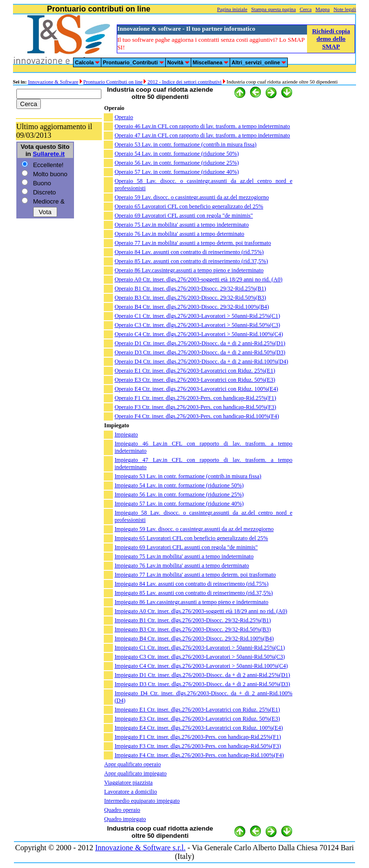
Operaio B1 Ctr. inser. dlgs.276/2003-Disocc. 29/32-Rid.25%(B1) (190, 289)
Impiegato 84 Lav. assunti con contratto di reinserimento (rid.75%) (191, 584)
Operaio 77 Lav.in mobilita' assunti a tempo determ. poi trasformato (193, 243)
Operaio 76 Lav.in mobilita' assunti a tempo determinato (179, 234)
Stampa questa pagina (274, 9)
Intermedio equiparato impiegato (142, 801)
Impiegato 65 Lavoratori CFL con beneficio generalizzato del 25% (191, 538)
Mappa (323, 9)
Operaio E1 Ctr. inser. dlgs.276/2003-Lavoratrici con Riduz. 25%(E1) (195, 371)
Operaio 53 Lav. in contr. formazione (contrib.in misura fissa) (185, 145)
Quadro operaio (122, 810)
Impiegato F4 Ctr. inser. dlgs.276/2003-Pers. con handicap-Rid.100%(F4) (199, 755)
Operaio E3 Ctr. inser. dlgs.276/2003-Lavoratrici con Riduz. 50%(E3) (195, 380)
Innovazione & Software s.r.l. (140, 848)
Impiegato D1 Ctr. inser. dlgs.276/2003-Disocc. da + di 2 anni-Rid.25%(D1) (202, 675)
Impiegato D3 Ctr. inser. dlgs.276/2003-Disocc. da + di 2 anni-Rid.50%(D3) (202, 684)
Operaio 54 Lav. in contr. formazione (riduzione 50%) (177, 154)
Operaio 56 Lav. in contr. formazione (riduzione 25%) (177, 163)
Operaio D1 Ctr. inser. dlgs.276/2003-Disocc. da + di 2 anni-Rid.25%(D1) (200, 343)
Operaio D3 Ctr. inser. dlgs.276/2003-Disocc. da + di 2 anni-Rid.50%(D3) (200, 352)
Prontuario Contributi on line (113, 82)
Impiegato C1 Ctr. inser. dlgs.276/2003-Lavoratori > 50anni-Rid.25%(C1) (200, 648)
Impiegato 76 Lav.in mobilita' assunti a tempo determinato (182, 566)
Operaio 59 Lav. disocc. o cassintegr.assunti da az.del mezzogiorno (191, 197)
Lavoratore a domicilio (131, 792)
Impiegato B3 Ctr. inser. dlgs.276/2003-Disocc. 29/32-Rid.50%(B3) (192, 629)
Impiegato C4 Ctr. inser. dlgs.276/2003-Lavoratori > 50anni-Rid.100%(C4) (201, 666)
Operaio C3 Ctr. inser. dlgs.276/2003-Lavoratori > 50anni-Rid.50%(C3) (197, 325)
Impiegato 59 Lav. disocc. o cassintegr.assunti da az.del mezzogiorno (194, 529)
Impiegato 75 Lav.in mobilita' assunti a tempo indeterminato (184, 556)
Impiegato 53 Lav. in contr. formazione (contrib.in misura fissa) (188, 476)
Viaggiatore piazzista (129, 783)
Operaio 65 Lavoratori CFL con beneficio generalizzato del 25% (189, 206)
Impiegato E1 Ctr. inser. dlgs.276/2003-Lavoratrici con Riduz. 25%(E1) (197, 710)
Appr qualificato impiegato (135, 773)
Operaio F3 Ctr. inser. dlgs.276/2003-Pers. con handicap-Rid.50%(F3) (195, 407)
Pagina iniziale (232, 9)
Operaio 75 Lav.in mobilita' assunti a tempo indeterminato (181, 225)
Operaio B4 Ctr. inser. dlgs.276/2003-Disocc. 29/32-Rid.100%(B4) (191, 307)
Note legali (345, 9)
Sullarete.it (49, 154)
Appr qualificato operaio (133, 764)
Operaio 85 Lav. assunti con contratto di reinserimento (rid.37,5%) (191, 261)
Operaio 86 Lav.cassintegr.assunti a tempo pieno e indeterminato (189, 270)
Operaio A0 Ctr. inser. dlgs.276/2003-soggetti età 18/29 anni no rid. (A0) (198, 279)
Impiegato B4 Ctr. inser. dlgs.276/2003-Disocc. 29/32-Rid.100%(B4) (194, 639)
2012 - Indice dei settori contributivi (184, 82)
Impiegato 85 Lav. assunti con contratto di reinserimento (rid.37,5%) (193, 593)
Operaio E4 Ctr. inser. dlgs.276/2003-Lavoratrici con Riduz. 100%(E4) (196, 389)
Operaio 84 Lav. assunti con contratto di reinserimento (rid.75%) (189, 252)
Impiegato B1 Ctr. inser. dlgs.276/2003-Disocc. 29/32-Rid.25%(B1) (192, 620)
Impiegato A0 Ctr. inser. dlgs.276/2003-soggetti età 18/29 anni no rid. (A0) (201, 611)
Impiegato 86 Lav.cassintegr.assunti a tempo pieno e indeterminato (191, 602)
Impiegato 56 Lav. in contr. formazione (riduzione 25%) (179, 494)
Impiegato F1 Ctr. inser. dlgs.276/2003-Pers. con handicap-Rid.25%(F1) (197, 737)
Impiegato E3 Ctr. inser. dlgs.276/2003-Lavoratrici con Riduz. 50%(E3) (197, 719)
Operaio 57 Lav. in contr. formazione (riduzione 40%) (177, 172)
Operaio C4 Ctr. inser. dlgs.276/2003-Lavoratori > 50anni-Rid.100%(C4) (199, 334)
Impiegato (126, 434)
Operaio (124, 117)
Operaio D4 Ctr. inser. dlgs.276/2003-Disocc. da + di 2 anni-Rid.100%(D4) (201, 362)
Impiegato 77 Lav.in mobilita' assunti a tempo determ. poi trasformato (195, 575)
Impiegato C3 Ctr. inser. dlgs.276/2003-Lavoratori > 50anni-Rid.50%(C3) (200, 657)
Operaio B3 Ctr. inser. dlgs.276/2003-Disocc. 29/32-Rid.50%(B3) (190, 298)
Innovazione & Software (53, 82)
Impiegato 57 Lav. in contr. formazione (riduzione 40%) (179, 504)
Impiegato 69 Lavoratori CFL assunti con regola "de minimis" (186, 547)
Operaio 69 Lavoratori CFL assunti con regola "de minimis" (184, 216)
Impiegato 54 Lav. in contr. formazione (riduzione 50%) (179, 485)
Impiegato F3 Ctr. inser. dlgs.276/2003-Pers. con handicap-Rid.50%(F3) (197, 746)
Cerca (306, 9)
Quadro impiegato (125, 819)
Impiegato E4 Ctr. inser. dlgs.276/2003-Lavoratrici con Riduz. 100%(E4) (198, 728)
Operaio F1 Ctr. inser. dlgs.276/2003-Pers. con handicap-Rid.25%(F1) (195, 398)
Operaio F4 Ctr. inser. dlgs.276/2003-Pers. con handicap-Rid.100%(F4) (197, 416)
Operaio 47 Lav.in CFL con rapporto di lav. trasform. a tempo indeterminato (202, 135)
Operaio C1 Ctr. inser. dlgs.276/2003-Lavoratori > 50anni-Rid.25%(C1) (197, 316)
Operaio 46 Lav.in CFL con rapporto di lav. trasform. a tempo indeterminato (202, 126)
